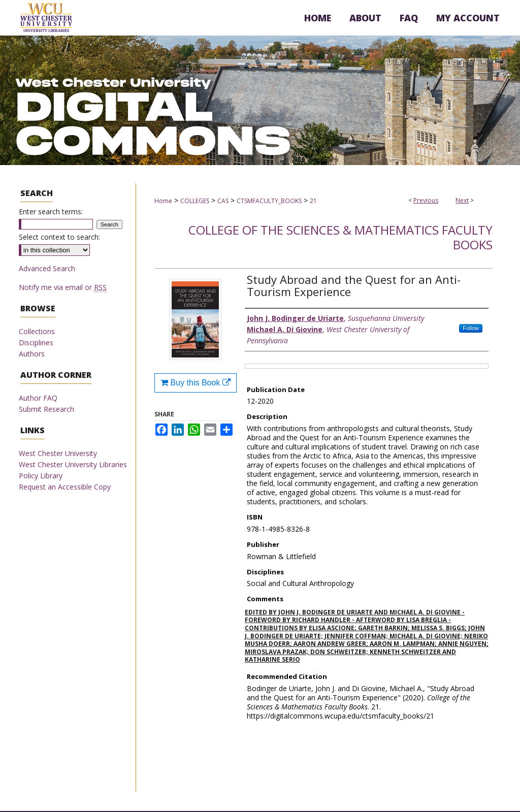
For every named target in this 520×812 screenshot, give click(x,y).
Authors (32, 354)
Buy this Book (196, 383)
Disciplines (36, 343)
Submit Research (46, 409)
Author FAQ (38, 398)
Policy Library (41, 476)
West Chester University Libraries (73, 464)
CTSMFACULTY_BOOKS (269, 201)
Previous (426, 200)
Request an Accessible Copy (65, 487)
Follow (471, 328)
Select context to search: (59, 237)
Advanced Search (47, 268)
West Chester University (58, 453)
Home (163, 201)
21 (313, 201)
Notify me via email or (63, 287)
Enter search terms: (51, 212)
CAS (223, 201)
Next (462, 200)
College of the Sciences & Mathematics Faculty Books (340, 237)
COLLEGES (195, 201)
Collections (37, 331)
